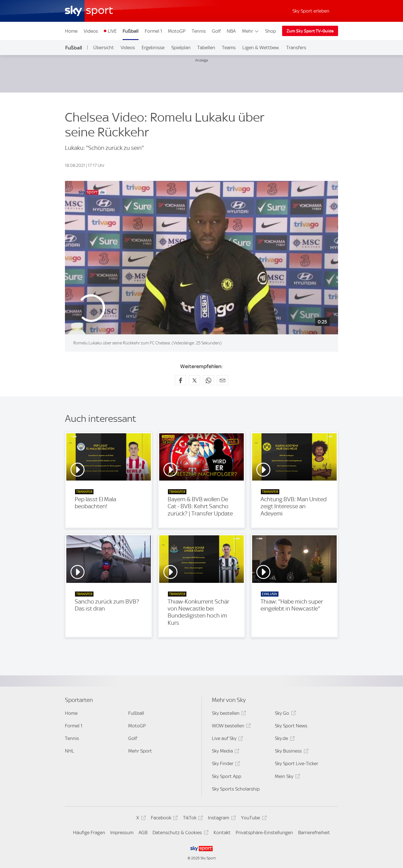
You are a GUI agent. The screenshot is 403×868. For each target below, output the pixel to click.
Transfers (296, 48)
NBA (231, 31)
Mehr (251, 31)
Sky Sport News (291, 726)
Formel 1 (153, 31)
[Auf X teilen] (195, 380)
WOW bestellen (230, 727)
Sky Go (284, 714)
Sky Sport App (227, 776)
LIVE (112, 31)
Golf (216, 31)
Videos (91, 31)
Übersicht (104, 48)
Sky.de (284, 739)
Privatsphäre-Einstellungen (264, 832)
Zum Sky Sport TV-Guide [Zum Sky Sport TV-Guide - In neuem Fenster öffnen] (310, 31)
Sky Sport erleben (311, 11)
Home (71, 31)
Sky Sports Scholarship (236, 789)
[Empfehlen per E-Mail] (222, 380)
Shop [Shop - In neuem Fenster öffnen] (270, 31)
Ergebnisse (153, 48)
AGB (143, 832)
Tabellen (206, 48)
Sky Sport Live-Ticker (297, 763)
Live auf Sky (227, 739)
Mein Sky (286, 777)
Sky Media (225, 752)
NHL (70, 751)
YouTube (253, 819)
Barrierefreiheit (314, 832)
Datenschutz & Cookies (180, 833)
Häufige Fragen (89, 832)
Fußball (131, 31)
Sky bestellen (228, 714)
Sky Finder (225, 764)
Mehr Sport (140, 751)
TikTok (192, 819)
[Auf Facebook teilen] (181, 380)
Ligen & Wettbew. (261, 48)
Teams (229, 48)
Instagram (221, 819)
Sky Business (291, 752)
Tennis (199, 31)
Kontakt (222, 832)
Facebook (163, 819)
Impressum (122, 832)
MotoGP (177, 31)
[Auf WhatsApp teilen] (208, 380)
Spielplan (181, 48)
